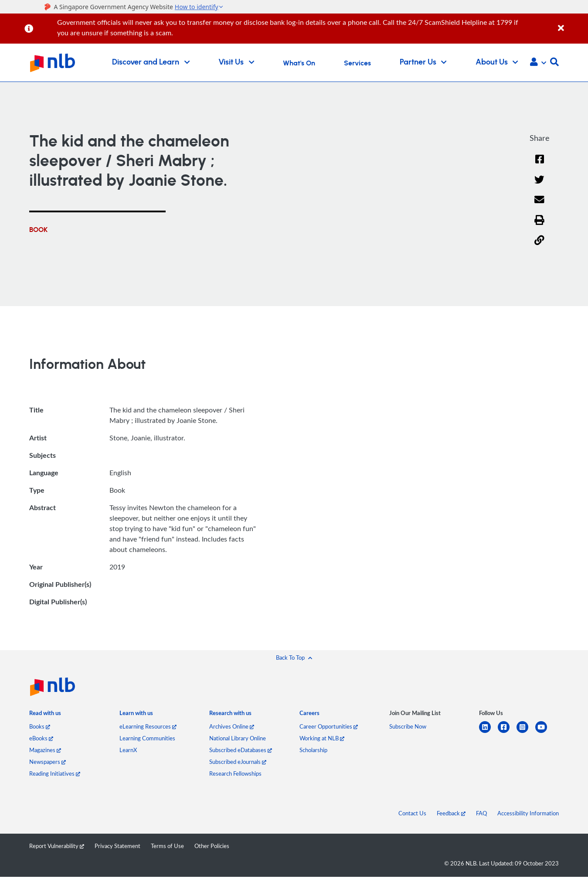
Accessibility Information (528, 813)
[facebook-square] (507, 732)
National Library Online (238, 738)
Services (357, 63)
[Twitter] (539, 185)
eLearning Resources (148, 726)
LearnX (128, 750)
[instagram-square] (526, 732)
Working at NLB (322, 738)
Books (40, 726)
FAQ (481, 813)
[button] (538, 63)
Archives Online (232, 726)
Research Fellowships (235, 773)
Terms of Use (167, 846)
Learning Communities (147, 738)
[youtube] (545, 732)
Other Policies (212, 846)
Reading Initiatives (55, 773)
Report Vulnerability (57, 846)
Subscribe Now (408, 726)
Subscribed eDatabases (241, 750)
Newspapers (48, 762)
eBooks (41, 738)
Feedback (451, 813)
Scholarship (313, 750)
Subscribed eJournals (238, 762)
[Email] (539, 205)
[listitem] (45, 715)
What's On (299, 63)
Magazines (45, 750)
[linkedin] (488, 732)
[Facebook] (540, 165)
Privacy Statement (117, 846)
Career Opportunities (329, 726)
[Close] (571, 23)
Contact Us (412, 813)
